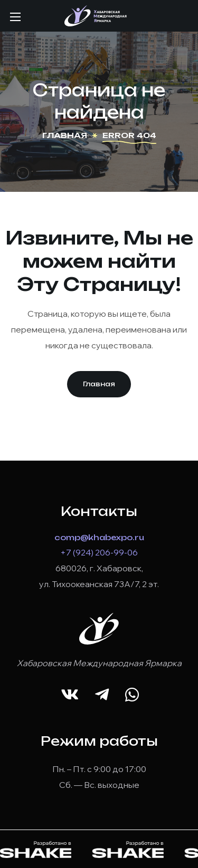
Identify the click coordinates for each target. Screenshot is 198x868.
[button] (99, 384)
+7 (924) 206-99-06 (99, 552)
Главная (65, 135)
